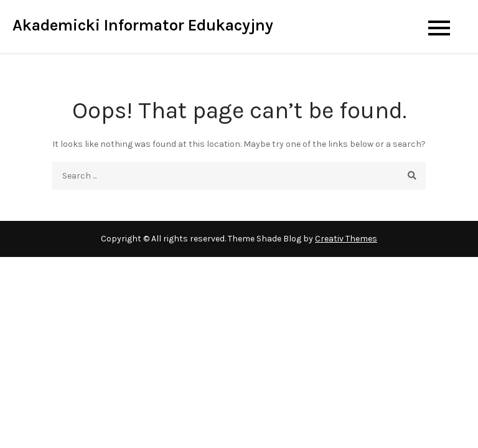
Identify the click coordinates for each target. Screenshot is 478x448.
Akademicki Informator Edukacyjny (143, 25)
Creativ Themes (346, 239)
